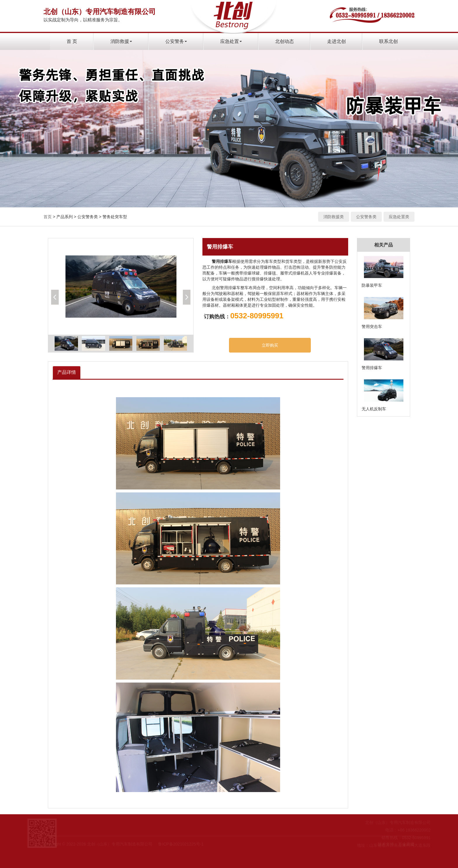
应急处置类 (399, 217)
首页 (48, 217)
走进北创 (336, 41)
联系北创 (388, 41)
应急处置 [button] (231, 41)
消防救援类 (334, 217)
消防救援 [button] (121, 41)
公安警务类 (366, 217)
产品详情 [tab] (67, 372)
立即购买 (270, 345)
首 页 (72, 41)
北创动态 (284, 41)
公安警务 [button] (176, 41)
